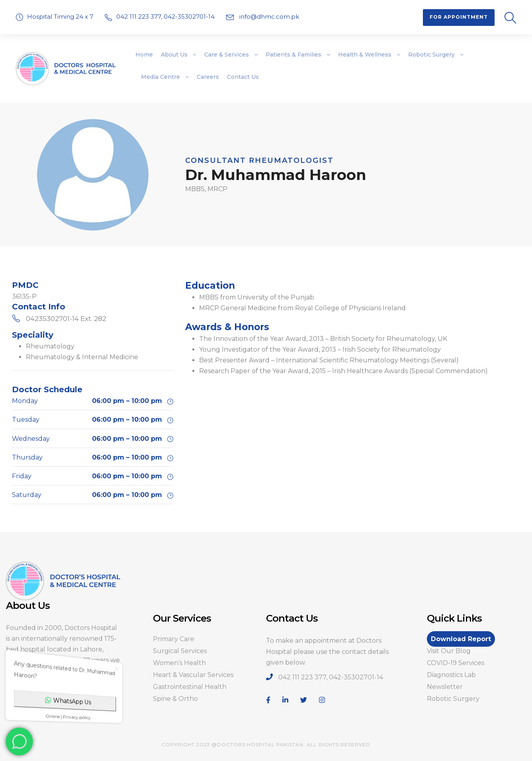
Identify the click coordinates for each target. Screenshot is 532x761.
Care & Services (227, 55)
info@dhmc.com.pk (268, 17)
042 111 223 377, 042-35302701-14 (166, 17)
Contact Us (243, 77)
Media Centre (160, 77)
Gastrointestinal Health (190, 687)
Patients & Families (293, 55)
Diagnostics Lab (451, 675)
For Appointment (459, 17)
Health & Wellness (365, 55)
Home (144, 55)
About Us (174, 55)
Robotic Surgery (431, 55)
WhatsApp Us (72, 699)
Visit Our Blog (449, 651)
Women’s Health (179, 663)
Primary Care (174, 639)
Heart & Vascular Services (193, 675)
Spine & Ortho (175, 699)
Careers (208, 77)
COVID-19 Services (456, 663)
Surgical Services (180, 651)
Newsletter (445, 687)
